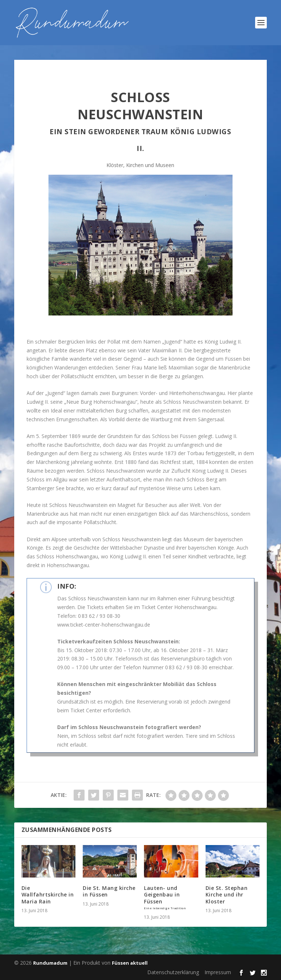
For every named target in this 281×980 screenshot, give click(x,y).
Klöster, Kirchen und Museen (140, 165)
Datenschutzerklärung (173, 972)
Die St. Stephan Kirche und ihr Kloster (227, 894)
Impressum (218, 972)
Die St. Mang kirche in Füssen (109, 891)
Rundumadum (50, 963)
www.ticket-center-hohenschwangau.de (104, 625)
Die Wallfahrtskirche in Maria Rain (48, 894)
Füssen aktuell (130, 963)
